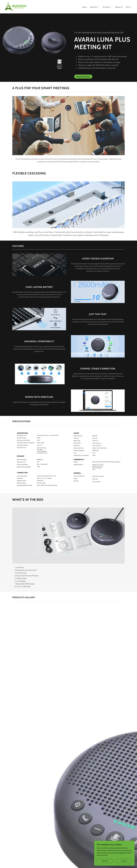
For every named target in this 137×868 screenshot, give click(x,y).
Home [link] (84, 7)
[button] (95, 7)
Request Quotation (83, 77)
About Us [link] (119, 7)
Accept (124, 861)
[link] (16, 7)
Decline (105, 861)
